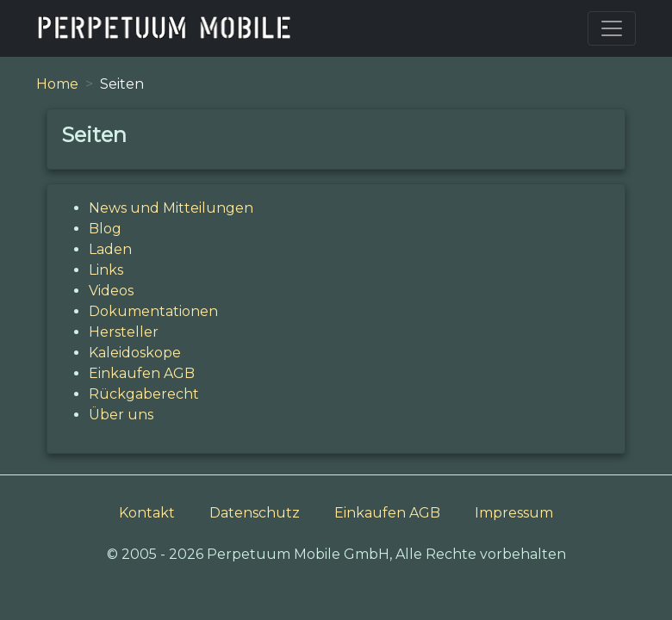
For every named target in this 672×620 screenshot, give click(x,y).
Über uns (121, 415)
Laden (110, 249)
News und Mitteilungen (171, 208)
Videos (111, 291)
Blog (105, 229)
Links (106, 270)
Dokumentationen (153, 311)
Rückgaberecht (144, 394)
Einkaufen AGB (142, 373)
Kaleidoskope (135, 353)
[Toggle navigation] (612, 28)
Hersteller (124, 332)
